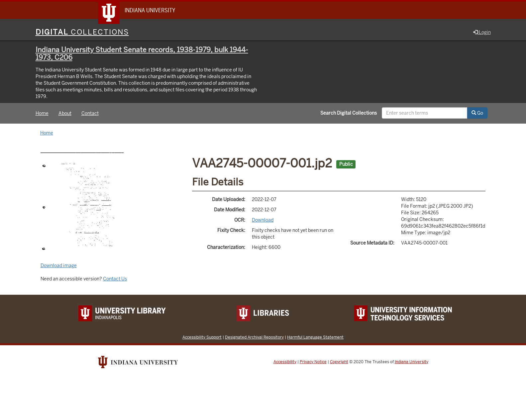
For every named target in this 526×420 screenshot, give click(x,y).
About (65, 113)
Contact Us (115, 279)
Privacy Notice (313, 362)
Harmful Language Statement (315, 337)
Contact (90, 113)
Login (482, 32)
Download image (59, 265)
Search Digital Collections (349, 113)
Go (477, 113)
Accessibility (285, 362)
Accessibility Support (202, 337)
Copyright (339, 362)
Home (42, 113)
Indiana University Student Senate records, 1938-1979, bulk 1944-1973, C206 (142, 53)
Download (263, 220)
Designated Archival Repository (254, 337)
